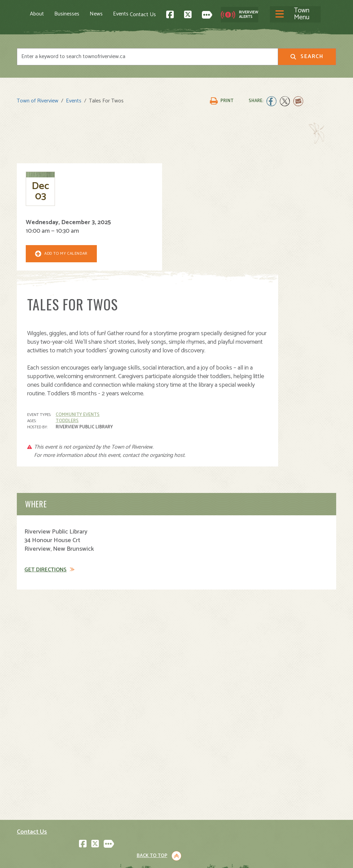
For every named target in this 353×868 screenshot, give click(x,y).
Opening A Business (124, 785)
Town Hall (193, 762)
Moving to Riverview (123, 777)
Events (121, 14)
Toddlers (150, 292)
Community (195, 770)
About (37, 14)
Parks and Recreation (207, 777)
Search (307, 56)
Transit (190, 800)
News (96, 14)
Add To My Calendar (56, 258)
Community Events (160, 285)
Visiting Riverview (121, 770)
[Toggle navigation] (169, 14)
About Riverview (119, 762)
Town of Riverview (38, 97)
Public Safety (198, 785)
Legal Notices (87, 856)
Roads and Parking (204, 792)
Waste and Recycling (207, 807)
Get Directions (45, 441)
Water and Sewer (202, 815)
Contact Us (225, 14)
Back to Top (307, 704)
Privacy (112, 856)
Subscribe (32, 819)
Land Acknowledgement (43, 856)
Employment (114, 800)
